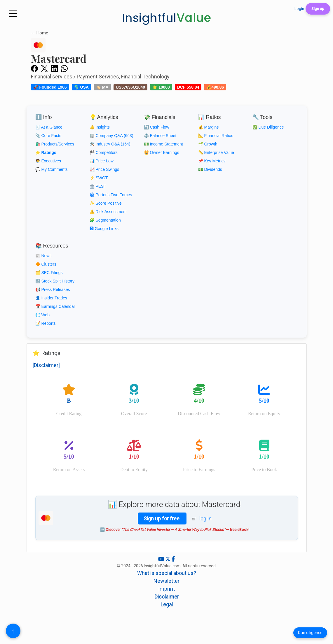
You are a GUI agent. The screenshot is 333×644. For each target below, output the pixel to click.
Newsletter (166, 581)
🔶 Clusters (46, 264)
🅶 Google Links (104, 229)
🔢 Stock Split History (55, 281)
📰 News (43, 256)
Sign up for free (162, 518)
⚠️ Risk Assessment (108, 212)
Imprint (166, 589)
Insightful (167, 18)
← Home (40, 33)
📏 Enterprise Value (216, 152)
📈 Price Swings (104, 169)
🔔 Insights (100, 127)
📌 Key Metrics (212, 161)
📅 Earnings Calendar (55, 306)
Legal (167, 604)
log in (205, 518)
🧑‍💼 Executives (48, 161)
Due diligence (310, 633)
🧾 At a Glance (49, 127)
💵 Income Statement (164, 144)
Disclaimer (167, 597)
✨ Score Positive (106, 203)
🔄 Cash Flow (157, 127)
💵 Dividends (210, 169)
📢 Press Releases (53, 289)
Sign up (318, 9)
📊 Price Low (102, 161)
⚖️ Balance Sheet (160, 136)
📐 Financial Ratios (216, 136)
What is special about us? (167, 573)
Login (299, 9)
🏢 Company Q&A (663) (111, 136)
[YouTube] (162, 559)
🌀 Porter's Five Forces (111, 195)
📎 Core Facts (48, 136)
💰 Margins (209, 127)
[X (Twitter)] (168, 559)
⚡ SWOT (99, 178)
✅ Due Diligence (268, 127)
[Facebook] (173, 559)
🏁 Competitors (104, 152)
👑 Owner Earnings (162, 152)
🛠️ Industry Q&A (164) (110, 144)
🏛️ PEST (98, 186)
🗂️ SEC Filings (49, 273)
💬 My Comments (52, 169)
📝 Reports (46, 323)
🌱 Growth (208, 144)
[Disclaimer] (46, 365)
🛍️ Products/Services (55, 144)
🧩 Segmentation (105, 220)
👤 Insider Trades (51, 298)
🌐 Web (42, 315)
